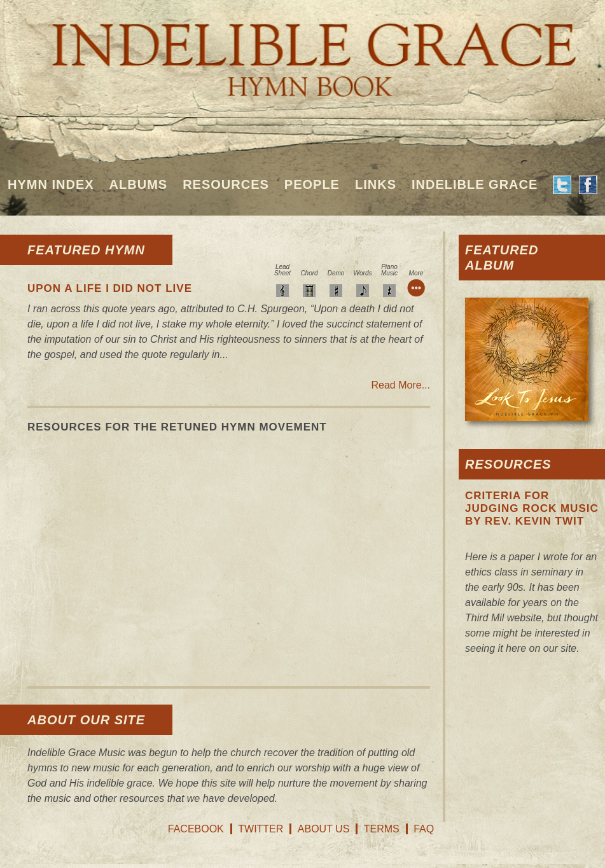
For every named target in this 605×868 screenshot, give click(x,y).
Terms (382, 829)
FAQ (424, 829)
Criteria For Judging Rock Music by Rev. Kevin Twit (532, 508)
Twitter (261, 829)
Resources (226, 184)
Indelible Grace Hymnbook (302, 51)
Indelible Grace (475, 184)
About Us (324, 829)
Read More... (401, 385)
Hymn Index (51, 184)
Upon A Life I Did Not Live (110, 288)
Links (376, 184)
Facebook (196, 829)
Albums (139, 184)
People (312, 184)
